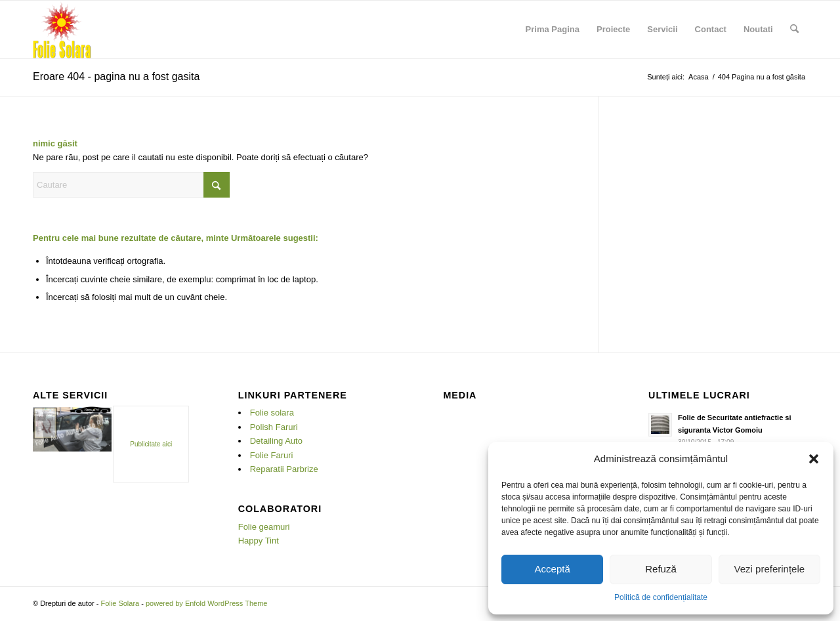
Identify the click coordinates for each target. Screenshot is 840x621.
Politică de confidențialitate (661, 597)
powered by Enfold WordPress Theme (206, 603)
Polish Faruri (274, 427)
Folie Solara (120, 603)
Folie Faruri (272, 455)
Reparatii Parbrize (284, 469)
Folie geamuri (264, 527)
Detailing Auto (276, 441)
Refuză (661, 569)
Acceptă (553, 569)
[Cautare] (794, 30)
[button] (814, 459)
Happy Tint (259, 541)
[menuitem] (553, 30)
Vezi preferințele (770, 569)
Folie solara (272, 413)
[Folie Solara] (62, 30)
